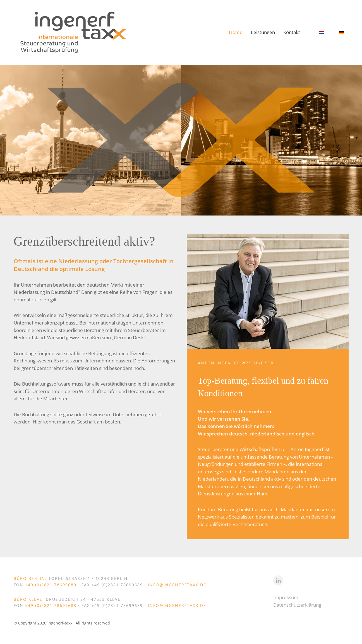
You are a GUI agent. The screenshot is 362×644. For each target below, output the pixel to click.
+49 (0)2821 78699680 (52, 585)
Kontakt (292, 32)
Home (236, 32)
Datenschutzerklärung (297, 605)
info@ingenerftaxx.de (177, 585)
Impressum (286, 597)
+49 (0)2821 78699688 (52, 605)
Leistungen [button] (263, 32)
